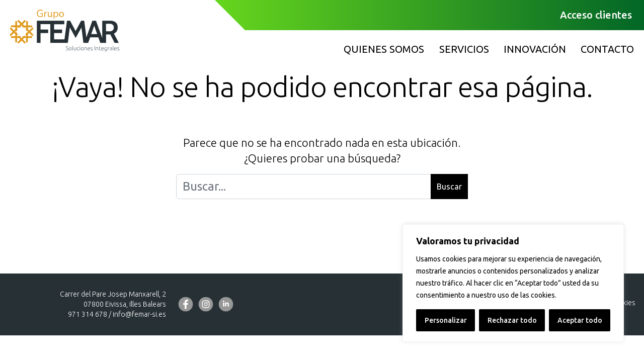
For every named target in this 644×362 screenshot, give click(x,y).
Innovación (535, 49)
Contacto (607, 49)
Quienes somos (384, 49)
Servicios (464, 49)
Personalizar (446, 320)
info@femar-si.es (139, 314)
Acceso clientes (596, 15)
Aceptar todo (580, 320)
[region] (513, 283)
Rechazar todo (512, 320)
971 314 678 (88, 314)
